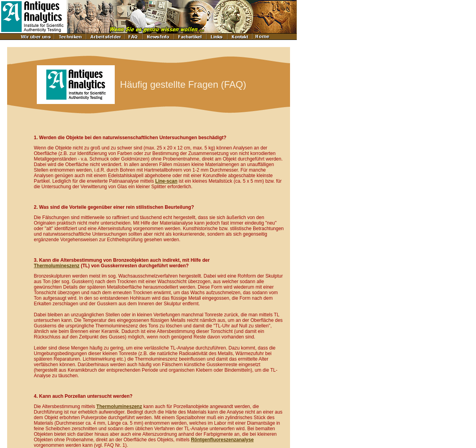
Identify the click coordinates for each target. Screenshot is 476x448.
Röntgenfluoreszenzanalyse (222, 440)
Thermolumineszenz (57, 266)
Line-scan (166, 181)
